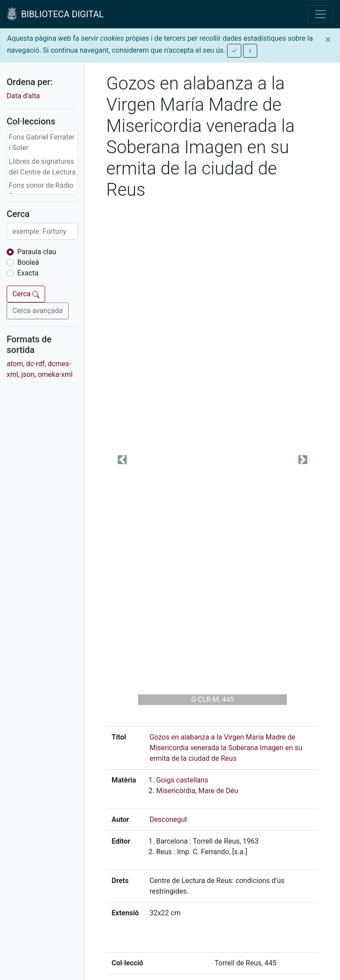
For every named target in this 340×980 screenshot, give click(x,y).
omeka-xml (55, 374)
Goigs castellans (182, 780)
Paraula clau (37, 252)
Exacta (28, 273)
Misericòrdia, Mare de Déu (197, 791)
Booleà (28, 262)
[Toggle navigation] (321, 14)
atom (15, 364)
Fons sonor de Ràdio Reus (41, 191)
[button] (122, 460)
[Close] (328, 39)
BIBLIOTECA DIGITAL (55, 14)
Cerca (26, 294)
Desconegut (168, 819)
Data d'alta (23, 96)
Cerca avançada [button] (38, 311)
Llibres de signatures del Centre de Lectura (42, 167)
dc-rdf (35, 364)
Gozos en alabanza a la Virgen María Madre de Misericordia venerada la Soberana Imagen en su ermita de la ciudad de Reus (226, 748)
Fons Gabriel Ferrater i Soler (42, 142)
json (28, 374)
